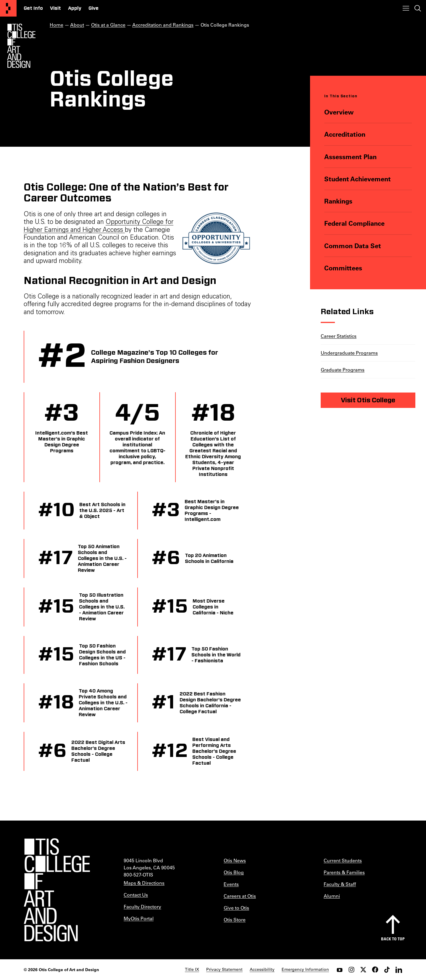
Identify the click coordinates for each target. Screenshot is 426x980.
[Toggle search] (418, 8)
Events (231, 884)
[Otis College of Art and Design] (8, 8)
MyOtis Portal (139, 918)
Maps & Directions (144, 883)
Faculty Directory (142, 906)
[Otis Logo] (21, 46)
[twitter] (363, 970)
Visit (55, 8)
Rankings (338, 201)
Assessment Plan (350, 157)
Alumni (332, 896)
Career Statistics (339, 336)
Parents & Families (344, 872)
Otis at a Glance (108, 25)
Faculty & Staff (340, 884)
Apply (75, 8)
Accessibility (262, 969)
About (77, 25)
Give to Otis (236, 908)
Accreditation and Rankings (163, 25)
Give (93, 8)
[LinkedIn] (399, 970)
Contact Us (136, 895)
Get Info (33, 8)
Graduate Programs (343, 370)
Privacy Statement (224, 969)
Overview (339, 112)
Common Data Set (353, 246)
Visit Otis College (368, 400)
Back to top (393, 939)
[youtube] (340, 970)
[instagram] (351, 970)
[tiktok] (387, 970)
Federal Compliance (354, 223)
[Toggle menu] (406, 8)
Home (57, 25)
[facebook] (375, 970)
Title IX (192, 969)
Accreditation (345, 134)
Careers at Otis (240, 896)
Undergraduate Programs (349, 353)
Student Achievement (358, 179)
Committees (343, 268)
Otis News (235, 860)
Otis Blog (234, 872)
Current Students (343, 860)
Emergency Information (305, 969)
